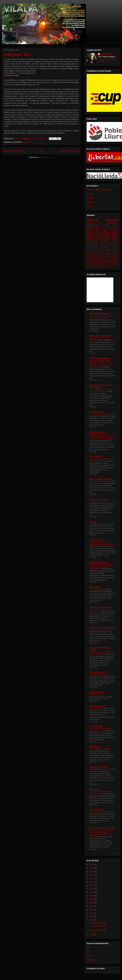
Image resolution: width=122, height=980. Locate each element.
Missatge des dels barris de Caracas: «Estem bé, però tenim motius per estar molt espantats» (102, 436)
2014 (92, 875)
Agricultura (107, 237)
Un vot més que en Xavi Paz (100, 414)
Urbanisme (111, 243)
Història (103, 243)
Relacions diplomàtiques (94, 267)
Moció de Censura (109, 252)
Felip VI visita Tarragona (99, 630)
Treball (105, 267)
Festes (116, 250)
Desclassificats (92, 247)
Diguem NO (92, 235)
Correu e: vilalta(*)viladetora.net (99, 190)
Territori (106, 225)
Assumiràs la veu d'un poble (101, 607)
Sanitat (105, 232)
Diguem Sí (91, 239)
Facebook (91, 194)
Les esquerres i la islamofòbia (101, 501)
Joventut (93, 263)
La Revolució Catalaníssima (100, 481)
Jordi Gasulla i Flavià (98, 499)
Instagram (91, 202)
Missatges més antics (69, 151)
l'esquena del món (97, 432)
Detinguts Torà (102, 228)
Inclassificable (92, 252)
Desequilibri (113, 232)
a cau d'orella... (96, 457)
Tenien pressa (95, 812)
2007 (92, 899)
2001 (92, 916)
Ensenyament (105, 247)
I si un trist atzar (96, 726)
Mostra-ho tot (114, 853)
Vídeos (105, 230)
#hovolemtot (105, 241)
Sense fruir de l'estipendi (100, 358)
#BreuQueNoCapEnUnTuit (95, 258)
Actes (99, 237)
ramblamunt (94, 747)
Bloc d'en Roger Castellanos (101, 479)
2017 (92, 864)
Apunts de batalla (97, 810)
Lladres (96, 241)
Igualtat (115, 247)
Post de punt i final (101, 265)
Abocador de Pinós (101, 245)
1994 (92, 935)
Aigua (89, 241)
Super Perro (94, 695)
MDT (89, 951)
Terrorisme (90, 254)
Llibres (109, 254)
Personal (115, 256)
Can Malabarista (96, 412)
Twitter (89, 206)
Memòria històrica (103, 256)
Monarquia (91, 237)
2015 (92, 871)
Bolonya (89, 260)
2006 (92, 903)
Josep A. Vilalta (19, 139)
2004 (92, 909)
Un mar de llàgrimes (97, 589)
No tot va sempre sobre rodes (102, 828)
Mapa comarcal (112, 239)
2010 (92, 889)
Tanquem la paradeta (98, 767)
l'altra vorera (95, 790)
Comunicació (97, 260)
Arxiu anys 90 (28, 142)
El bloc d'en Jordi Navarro (100, 336)
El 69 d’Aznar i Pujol (17, 55)
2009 (92, 892)
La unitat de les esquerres (99, 674)
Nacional (92, 220)
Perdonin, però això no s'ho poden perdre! (101, 386)
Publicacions (114, 265)
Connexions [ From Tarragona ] (102, 628)
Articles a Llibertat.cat (102, 223)
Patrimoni (90, 265)
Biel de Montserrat (97, 706)
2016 (92, 868)
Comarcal (115, 245)
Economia (100, 239)
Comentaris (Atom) (47, 157)
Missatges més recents (14, 151)
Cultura (115, 237)
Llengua (115, 235)
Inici (42, 151)
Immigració (101, 254)
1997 (92, 920)
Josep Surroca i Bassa (99, 562)
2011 (92, 885)
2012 (92, 882)
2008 (92, 896)
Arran (89, 956)
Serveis (89, 250)
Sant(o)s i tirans (96, 708)
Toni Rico (93, 522)
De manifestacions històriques (101, 749)
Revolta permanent (97, 693)
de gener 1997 (97, 930)
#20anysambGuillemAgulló (100, 769)
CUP (89, 947)
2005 (92, 906)
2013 (92, 878)
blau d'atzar (94, 587)
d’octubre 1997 (98, 923)
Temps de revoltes (97, 672)
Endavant (90, 960)
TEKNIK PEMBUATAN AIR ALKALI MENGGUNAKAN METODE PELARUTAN (102, 567)
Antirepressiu (93, 225)
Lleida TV (100, 263)
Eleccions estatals (108, 260)
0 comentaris (41, 139)
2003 (92, 913)
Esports (109, 250)
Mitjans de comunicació (110, 263)
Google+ (90, 198)
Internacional (104, 235)
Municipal (112, 220)
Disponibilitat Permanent (100, 313)
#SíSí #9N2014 (112, 258)
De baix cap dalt (96, 540)
